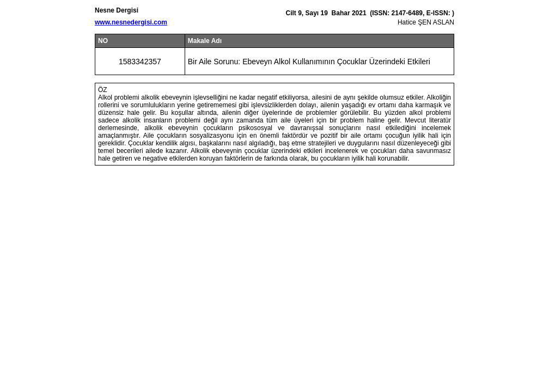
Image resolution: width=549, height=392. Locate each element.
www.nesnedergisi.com (131, 22)
